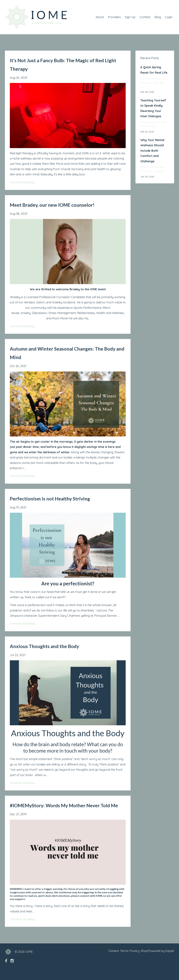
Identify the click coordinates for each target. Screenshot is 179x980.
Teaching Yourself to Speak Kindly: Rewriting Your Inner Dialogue (153, 108)
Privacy (128, 960)
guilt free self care (151, 78)
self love (151, 126)
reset (156, 83)
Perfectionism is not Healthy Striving (63, 498)
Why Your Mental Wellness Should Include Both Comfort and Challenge (152, 151)
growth (144, 167)
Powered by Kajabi (161, 960)
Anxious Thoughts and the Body (56, 646)
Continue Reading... (23, 182)
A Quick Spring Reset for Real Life (154, 70)
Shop (141, 960)
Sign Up (130, 17)
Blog (158, 17)
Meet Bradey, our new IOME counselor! (67, 204)
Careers (102, 960)
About (100, 17)
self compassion (156, 171)
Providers (114, 17)
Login (169, 17)
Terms (115, 960)
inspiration (146, 83)
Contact (145, 17)
